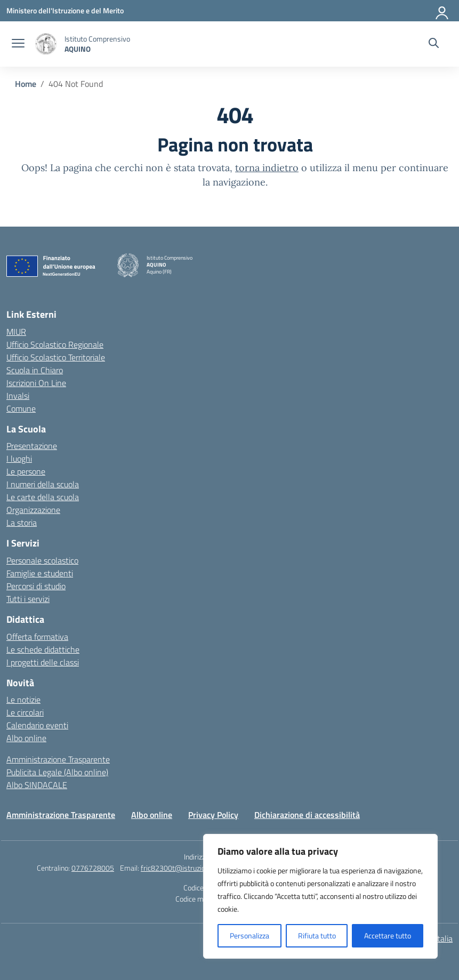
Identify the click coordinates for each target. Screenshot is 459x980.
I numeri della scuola (43, 484)
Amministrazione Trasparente (58, 759)
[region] (320, 896)
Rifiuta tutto (317, 935)
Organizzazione (33, 510)
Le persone (26, 471)
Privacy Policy (213, 815)
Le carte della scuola (43, 497)
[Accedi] (442, 11)
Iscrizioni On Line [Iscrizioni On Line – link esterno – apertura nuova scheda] (36, 383)
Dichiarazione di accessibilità (307, 815)
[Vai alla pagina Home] (26, 84)
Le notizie (23, 700)
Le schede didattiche (43, 649)
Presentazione (32, 446)
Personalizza (249, 935)
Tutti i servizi (28, 599)
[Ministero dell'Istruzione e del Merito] (65, 10)
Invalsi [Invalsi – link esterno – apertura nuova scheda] (18, 396)
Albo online (26, 738)
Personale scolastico (42, 560)
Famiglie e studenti (40, 573)
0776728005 (93, 868)
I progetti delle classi (43, 662)
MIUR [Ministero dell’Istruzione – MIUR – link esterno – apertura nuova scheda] (16, 332)
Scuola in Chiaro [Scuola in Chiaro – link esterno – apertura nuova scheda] (35, 370)
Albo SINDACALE (37, 785)
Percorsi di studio (36, 586)
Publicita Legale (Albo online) (57, 772)
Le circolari (25, 712)
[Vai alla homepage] (46, 44)
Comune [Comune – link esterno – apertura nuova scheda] (21, 408)
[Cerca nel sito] (434, 44)
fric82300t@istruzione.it (180, 868)
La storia (22, 523)
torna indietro (267, 168)
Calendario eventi (37, 725)
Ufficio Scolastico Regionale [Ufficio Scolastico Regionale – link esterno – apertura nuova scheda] (55, 344)
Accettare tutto (388, 935)
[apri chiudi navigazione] (18, 44)
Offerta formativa (37, 637)
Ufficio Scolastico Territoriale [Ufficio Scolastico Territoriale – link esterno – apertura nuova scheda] (56, 357)
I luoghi (19, 459)
